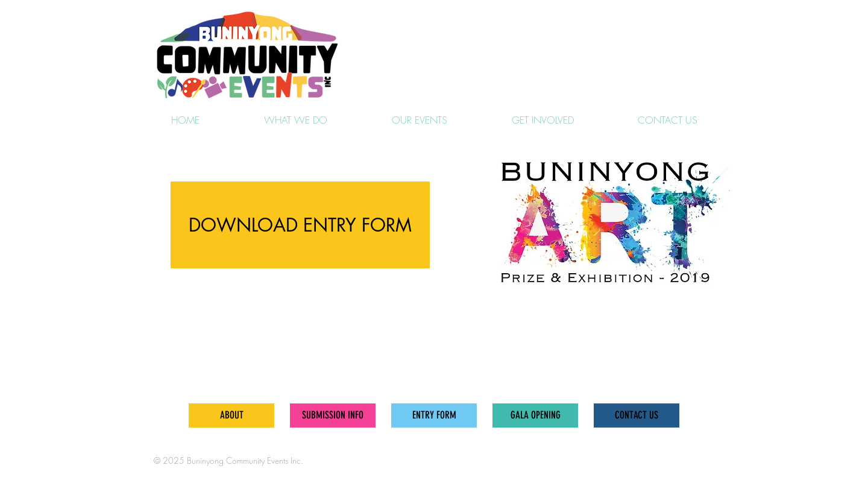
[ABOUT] (231, 415)
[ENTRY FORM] (434, 415)
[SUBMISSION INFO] (333, 415)
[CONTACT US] (637, 415)
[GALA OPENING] (535, 415)
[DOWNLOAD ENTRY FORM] (300, 225)
